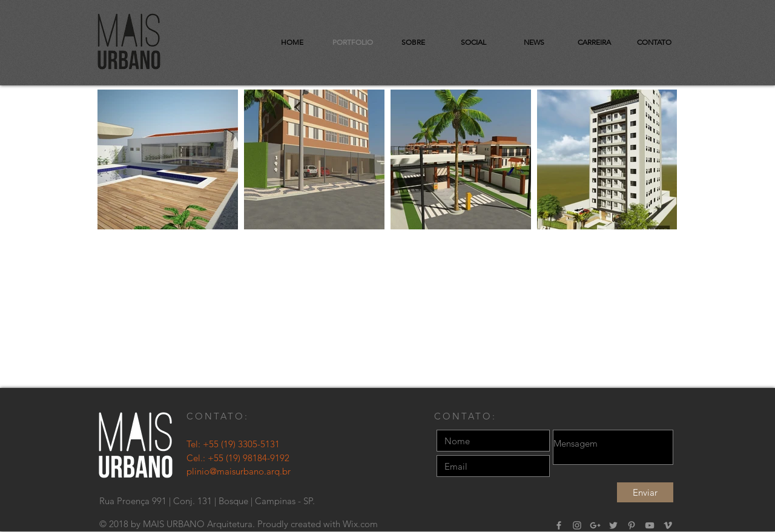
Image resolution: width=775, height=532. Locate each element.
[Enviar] (645, 492)
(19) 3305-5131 (250, 444)
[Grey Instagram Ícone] (577, 525)
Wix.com (360, 524)
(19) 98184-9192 (258, 458)
